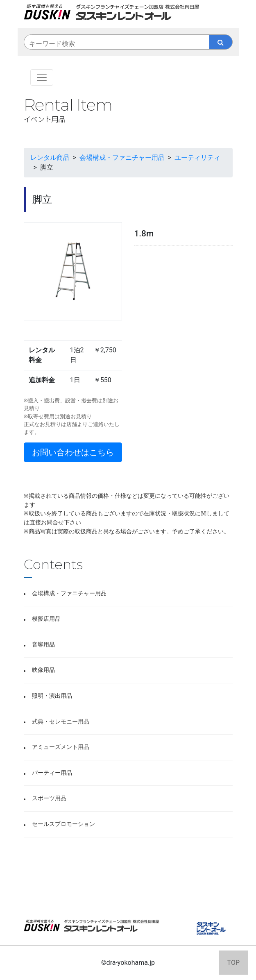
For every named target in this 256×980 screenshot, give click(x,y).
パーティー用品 (52, 773)
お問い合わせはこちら (73, 452)
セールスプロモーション (63, 824)
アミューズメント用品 (61, 747)
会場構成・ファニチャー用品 (69, 593)
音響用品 (43, 645)
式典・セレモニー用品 (61, 722)
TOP (233, 963)
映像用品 (43, 670)
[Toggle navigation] (42, 77)
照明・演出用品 (52, 696)
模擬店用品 (46, 619)
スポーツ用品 (49, 798)
